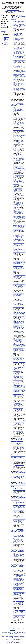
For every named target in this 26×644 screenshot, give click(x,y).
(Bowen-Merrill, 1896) (19, 158)
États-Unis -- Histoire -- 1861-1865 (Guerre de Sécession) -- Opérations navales (18, 566)
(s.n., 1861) (19, 182)
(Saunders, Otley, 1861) (19, 466)
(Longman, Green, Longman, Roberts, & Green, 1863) (19, 285)
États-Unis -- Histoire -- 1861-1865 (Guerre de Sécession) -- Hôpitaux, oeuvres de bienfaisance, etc (18, 531)
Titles (23, 632)
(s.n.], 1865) (19, 216)
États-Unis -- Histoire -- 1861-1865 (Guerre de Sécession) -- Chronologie (18, 472)
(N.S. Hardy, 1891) (19, 446)
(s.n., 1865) (19, 490)
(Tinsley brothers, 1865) (19, 109)
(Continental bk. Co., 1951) (19, 346)
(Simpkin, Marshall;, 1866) (19, 228)
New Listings (12, 632)
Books (3, 636)
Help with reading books (6, 629)
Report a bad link (17, 629)
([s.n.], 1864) (19, 205)
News (7, 636)
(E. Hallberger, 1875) (19, 190)
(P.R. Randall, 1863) (19, 277)
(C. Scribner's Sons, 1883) (18, 117)
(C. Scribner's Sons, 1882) (19, 149)
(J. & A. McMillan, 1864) (19, 586)
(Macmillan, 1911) (19, 294)
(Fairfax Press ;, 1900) (19, 360)
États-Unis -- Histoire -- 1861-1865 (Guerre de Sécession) (6, 40)
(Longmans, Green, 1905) (19, 124)
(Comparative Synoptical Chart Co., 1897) (19, 168)
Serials (16, 634)
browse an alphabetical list (14, 11)
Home (2, 632)
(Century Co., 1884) (19, 88)
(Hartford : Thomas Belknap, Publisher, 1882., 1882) (19, 423)
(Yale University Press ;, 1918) (19, 314)
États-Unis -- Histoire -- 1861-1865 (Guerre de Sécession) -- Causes (18, 456)
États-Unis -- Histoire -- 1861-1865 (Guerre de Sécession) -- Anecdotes (18, 440)
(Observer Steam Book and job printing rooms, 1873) (19, 75)
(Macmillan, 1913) (19, 304)
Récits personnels (6, 44)
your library (3, 31)
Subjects (11, 634)
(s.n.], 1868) (19, 40)
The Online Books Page (13, 3)
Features (11, 636)
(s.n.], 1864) (19, 460)
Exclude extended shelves (13, 10)
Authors (18, 632)
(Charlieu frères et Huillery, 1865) (19, 325)
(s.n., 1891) (19, 571)
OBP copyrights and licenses (13, 642)
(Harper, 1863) (19, 196)
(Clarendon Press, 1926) (19, 130)
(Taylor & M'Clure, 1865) (19, 391)
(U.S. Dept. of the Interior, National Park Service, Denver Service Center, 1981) (19, 408)
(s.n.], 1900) (19, 176)
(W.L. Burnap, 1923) (19, 25)
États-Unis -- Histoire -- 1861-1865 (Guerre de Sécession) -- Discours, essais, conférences (18, 498)
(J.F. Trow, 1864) (19, 431)
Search (7, 632)
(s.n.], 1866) (18, 67)
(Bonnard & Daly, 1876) (19, 379)
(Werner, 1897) (19, 55)
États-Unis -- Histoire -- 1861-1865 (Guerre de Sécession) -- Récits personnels (18, 17)
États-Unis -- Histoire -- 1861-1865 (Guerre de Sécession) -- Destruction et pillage (18, 484)
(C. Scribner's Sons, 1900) (19, 136)
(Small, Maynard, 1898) (19, 538)
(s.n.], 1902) (19, 333)
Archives (17, 636)
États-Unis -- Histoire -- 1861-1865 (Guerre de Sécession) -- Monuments (18, 550)
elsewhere (3, 32)
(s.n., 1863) (19, 266)
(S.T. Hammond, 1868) (18, 33)
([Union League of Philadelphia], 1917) (19, 555)
